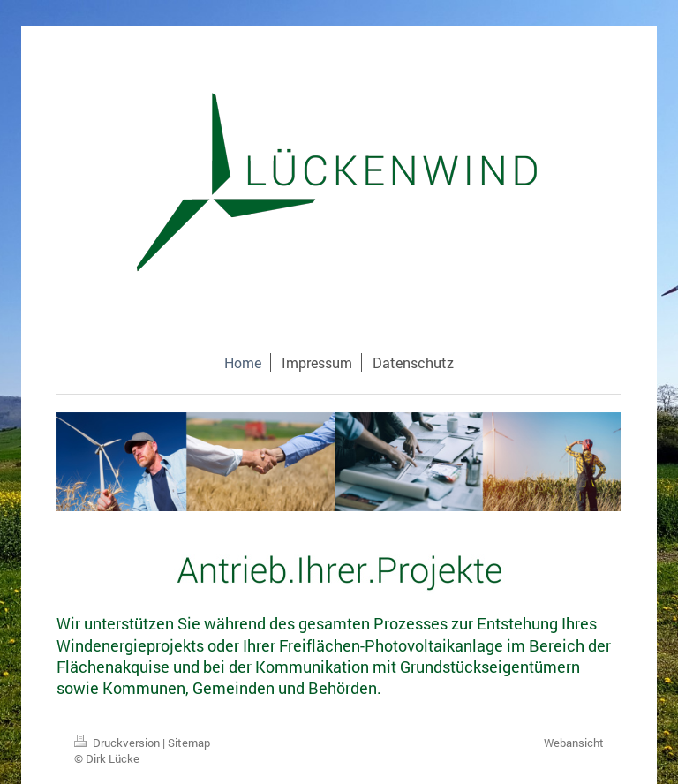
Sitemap (189, 743)
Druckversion (118, 743)
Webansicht (574, 743)
